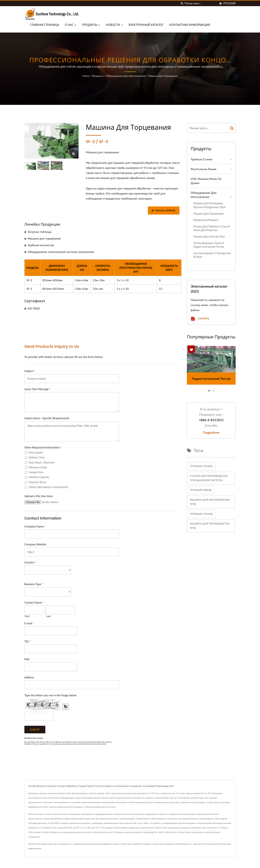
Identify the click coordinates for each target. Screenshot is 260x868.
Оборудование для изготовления (126, 76)
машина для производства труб (210, 526)
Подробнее (211, 433)
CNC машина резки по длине (206, 181)
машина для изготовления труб (210, 502)
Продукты (91, 25)
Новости (114, 25)
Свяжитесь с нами (189, 844)
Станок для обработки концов (135, 844)
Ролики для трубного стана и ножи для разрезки (212, 228)
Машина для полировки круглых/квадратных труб (209, 205)
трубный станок (201, 514)
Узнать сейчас (163, 210)
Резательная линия (203, 169)
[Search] (201, 3)
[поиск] (182, 3)
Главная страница (45, 25)
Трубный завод (201, 490)
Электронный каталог (146, 25)
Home (86, 76)
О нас (71, 25)
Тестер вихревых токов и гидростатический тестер (209, 245)
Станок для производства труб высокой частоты (209, 478)
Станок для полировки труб (165, 844)
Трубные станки (201, 159)
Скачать (200, 319)
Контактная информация (190, 25)
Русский (229, 3)
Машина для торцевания (163, 76)
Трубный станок (111, 844)
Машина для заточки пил (209, 237)
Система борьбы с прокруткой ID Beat (212, 255)
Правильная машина (206, 220)
